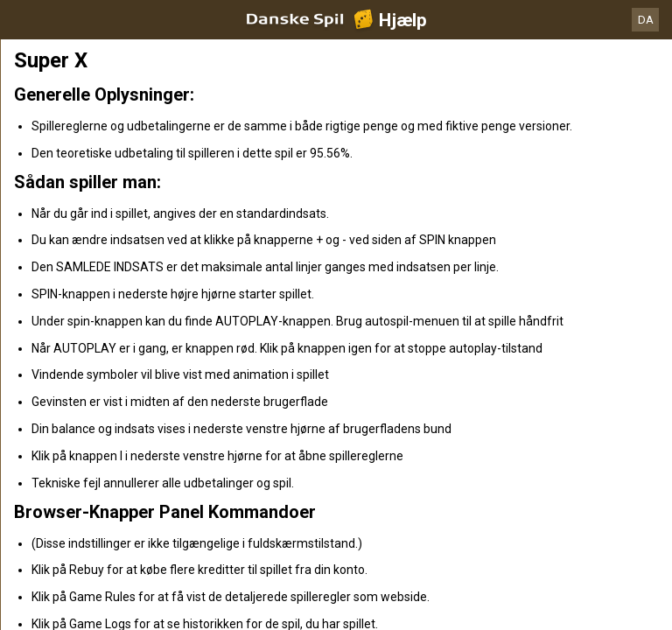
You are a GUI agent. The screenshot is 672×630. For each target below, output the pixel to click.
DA (646, 20)
